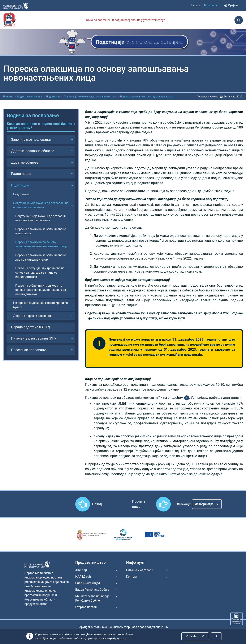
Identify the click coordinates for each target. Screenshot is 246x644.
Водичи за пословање (33, 115)
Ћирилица (210, 5)
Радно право (21, 174)
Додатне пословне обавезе (33, 151)
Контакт (132, 577)
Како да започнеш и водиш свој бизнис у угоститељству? (126, 20)
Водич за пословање (29, 97)
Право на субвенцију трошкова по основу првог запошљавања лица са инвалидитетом (41, 290)
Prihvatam (195, 636)
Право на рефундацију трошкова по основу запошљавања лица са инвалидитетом (40, 272)
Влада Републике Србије (92, 590)
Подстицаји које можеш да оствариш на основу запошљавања (41, 205)
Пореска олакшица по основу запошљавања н (148, 97)
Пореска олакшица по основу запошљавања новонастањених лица (41, 244)
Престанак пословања (29, 350)
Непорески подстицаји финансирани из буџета (40, 305)
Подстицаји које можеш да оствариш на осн (90, 97)
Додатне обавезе (25, 162)
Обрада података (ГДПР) (31, 327)
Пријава (231, 5)
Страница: (184, 504)
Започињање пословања (31, 140)
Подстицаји (53, 97)
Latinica (196, 5)
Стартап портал (86, 607)
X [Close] (216, 636)
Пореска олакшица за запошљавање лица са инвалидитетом (41, 257)
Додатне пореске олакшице (32, 316)
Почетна (8, 97)
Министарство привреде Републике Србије (92, 598)
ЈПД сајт (81, 570)
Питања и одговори (140, 570)
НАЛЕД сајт (83, 577)
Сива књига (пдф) (88, 583)
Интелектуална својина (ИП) (33, 338)
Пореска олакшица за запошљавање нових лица (41, 231)
